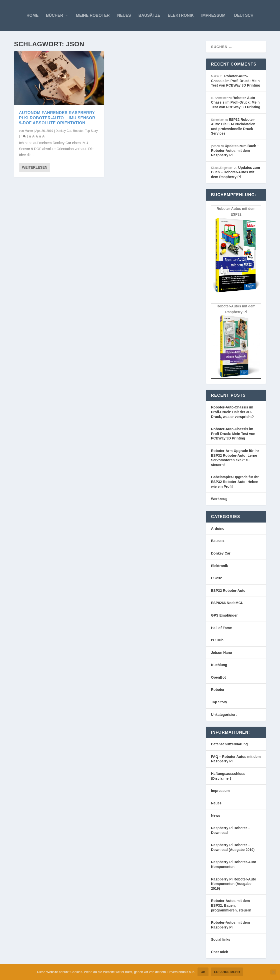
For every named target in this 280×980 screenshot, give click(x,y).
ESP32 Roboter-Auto (228, 591)
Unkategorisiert (224, 715)
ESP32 (216, 578)
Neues (124, 15)
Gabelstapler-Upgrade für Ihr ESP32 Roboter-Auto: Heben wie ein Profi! (235, 482)
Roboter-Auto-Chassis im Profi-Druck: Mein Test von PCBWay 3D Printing (236, 81)
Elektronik (181, 15)
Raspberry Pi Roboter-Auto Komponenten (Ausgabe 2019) (233, 884)
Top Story (91, 131)
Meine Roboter (93, 15)
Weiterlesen (35, 167)
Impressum (213, 15)
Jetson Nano (221, 653)
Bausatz (218, 541)
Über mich (219, 952)
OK (203, 972)
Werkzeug (219, 499)
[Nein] (273, 972)
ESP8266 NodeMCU (227, 603)
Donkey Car (63, 131)
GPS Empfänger (224, 615)
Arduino (218, 529)
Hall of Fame (221, 628)
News (216, 815)
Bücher (54, 15)
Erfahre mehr (227, 972)
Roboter (78, 131)
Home (32, 15)
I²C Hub (217, 640)
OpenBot (218, 677)
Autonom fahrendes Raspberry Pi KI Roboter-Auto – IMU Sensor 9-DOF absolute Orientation (57, 118)
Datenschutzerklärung (229, 744)
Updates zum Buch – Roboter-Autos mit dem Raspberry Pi (235, 150)
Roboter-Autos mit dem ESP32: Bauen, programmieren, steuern (231, 905)
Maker (29, 131)
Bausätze (149, 15)
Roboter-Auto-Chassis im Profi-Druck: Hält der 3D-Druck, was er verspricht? (232, 412)
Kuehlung (219, 665)
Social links (221, 939)
